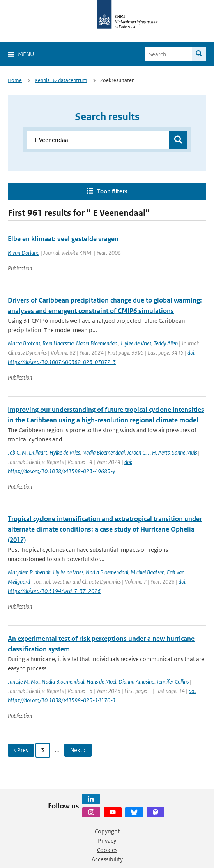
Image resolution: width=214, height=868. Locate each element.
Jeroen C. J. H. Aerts (148, 452)
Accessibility (107, 859)
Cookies (107, 850)
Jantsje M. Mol (24, 682)
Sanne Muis (184, 452)
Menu (26, 54)
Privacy (107, 841)
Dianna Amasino (136, 682)
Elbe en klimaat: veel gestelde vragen (63, 239)
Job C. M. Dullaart (27, 452)
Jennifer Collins (173, 682)
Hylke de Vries (136, 343)
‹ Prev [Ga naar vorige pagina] (21, 750)
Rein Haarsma (58, 343)
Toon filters (112, 191)
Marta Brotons (24, 343)
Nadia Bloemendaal (97, 343)
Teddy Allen (166, 343)
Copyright (107, 831)
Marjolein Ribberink (29, 572)
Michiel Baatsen (148, 572)
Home (15, 80)
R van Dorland (24, 253)
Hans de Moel (101, 682)
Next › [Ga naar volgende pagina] (78, 750)
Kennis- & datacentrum (61, 80)
